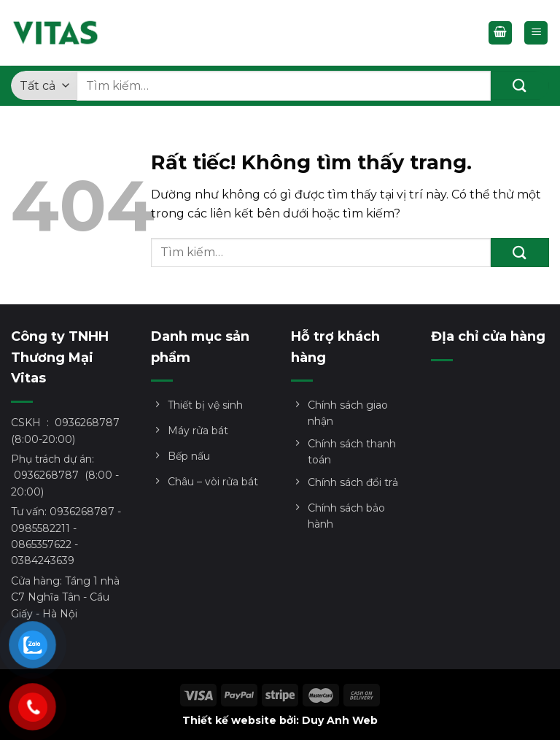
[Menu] (536, 33)
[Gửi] (520, 85)
